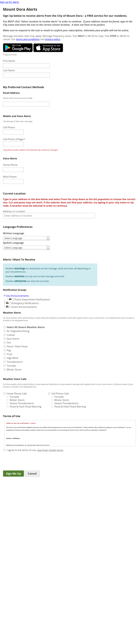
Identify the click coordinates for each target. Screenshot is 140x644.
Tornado (11, 366)
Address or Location (14, 211)
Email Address (11, 93)
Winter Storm (14, 370)
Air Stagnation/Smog (18, 331)
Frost (10, 354)
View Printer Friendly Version (50, 450)
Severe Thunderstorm (22, 403)
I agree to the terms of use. (22, 450)
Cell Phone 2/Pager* (14, 139)
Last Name (9, 70)
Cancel (32, 474)
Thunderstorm (15, 362)
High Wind (12, 358)
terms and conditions (28, 39)
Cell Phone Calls (60, 394)
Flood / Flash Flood (17, 346)
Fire (9, 343)
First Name (9, 61)
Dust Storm (13, 339)
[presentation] (26, 461)
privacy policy (53, 39)
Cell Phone (9, 127)
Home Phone (10, 165)
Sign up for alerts (9, 2)
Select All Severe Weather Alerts (26, 327)
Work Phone (10, 177)
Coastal (11, 335)
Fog (9, 350)
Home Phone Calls (17, 394)
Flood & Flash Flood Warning (25, 407)
